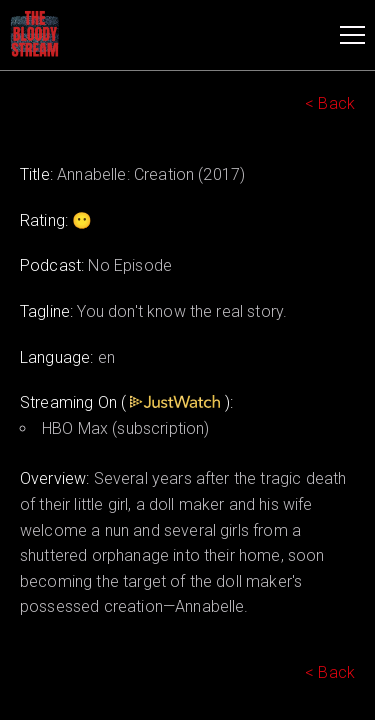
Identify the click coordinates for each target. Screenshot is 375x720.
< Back (330, 103)
